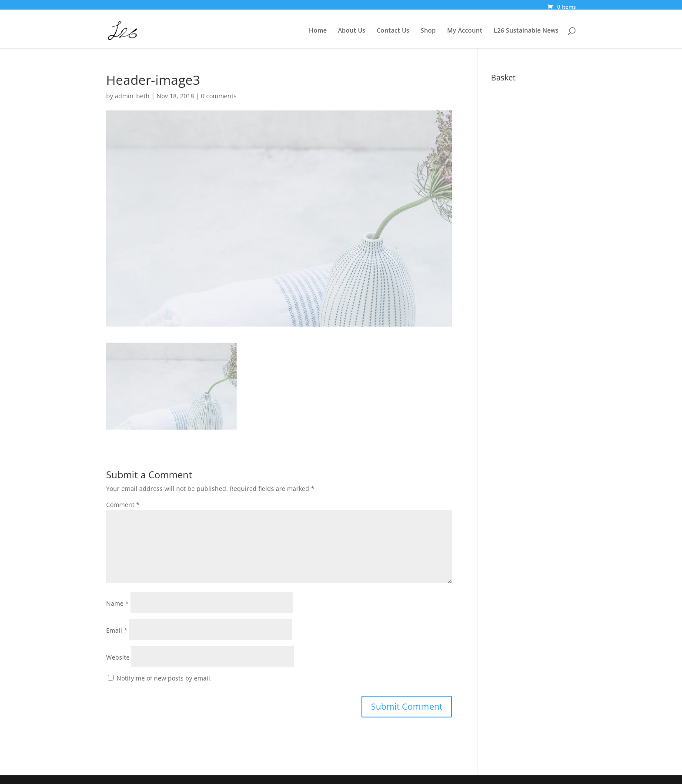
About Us (352, 31)
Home (318, 31)
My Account (465, 31)
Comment (123, 505)
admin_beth (132, 96)
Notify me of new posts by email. (164, 678)
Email (117, 630)
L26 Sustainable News (526, 31)
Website (118, 657)
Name (117, 603)
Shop (428, 31)
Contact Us (393, 31)
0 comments (219, 96)
